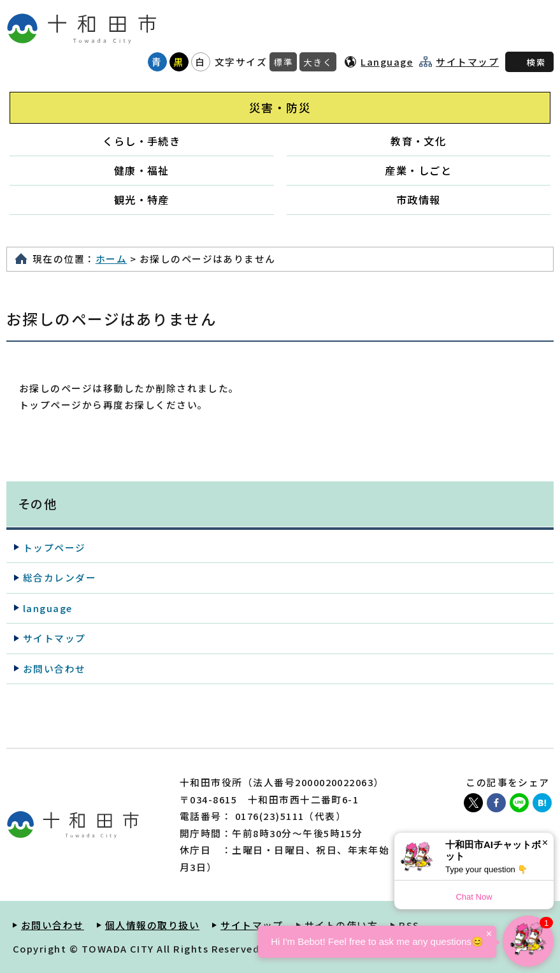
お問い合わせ (54, 669)
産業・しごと (418, 170)
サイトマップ (467, 62)
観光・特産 (142, 200)
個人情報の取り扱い (152, 925)
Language (387, 62)
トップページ (54, 547)
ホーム (111, 259)
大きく (318, 62)
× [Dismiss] (545, 843)
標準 (283, 62)
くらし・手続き (141, 141)
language (48, 608)
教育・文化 (418, 141)
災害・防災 (280, 107)
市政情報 (419, 200)
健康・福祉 (142, 170)
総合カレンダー (60, 577)
